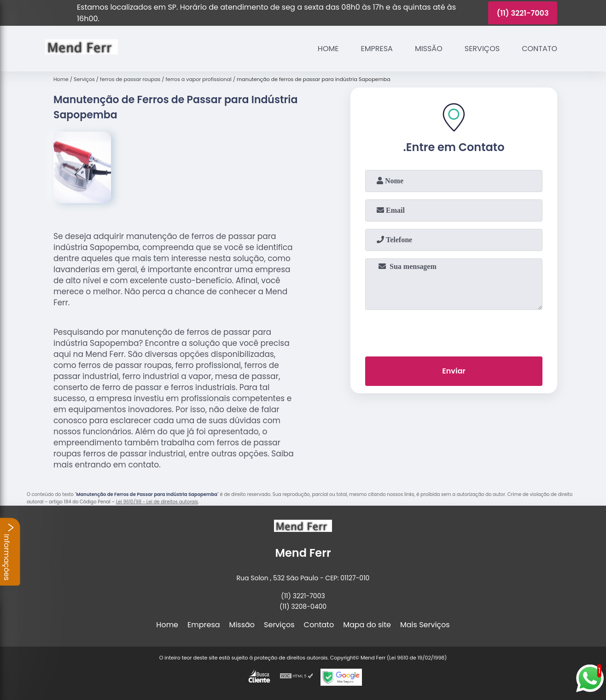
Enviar (454, 371)
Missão (429, 49)
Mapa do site (367, 625)
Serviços (482, 49)
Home (328, 49)
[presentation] (454, 331)
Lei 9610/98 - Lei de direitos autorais (157, 502)
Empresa (377, 49)
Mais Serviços (425, 625)
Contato (539, 49)
